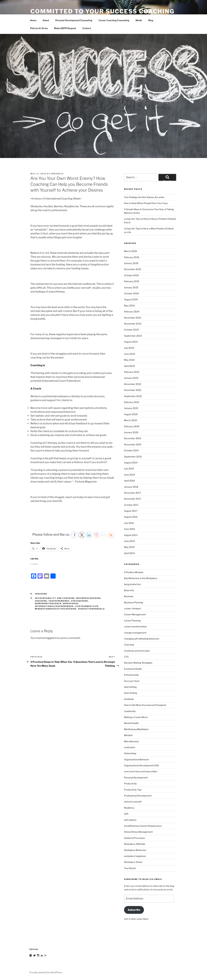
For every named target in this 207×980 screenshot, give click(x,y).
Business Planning (133, 602)
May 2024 (129, 306)
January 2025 (131, 287)
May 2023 (129, 360)
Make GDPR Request (65, 28)
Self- (126, 814)
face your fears (132, 681)
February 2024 (132, 312)
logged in (51, 638)
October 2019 (131, 450)
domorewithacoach (48, 603)
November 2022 (133, 390)
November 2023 (133, 324)
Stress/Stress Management (138, 832)
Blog (151, 20)
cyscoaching (80, 601)
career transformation (135, 626)
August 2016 (131, 517)
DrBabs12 (57, 174)
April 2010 (129, 553)
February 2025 (132, 281)
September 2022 (133, 396)
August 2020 (131, 414)
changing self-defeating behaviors (142, 639)
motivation (130, 747)
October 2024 (131, 293)
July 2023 (129, 348)
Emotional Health (133, 669)
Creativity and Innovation (137, 651)
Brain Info (129, 590)
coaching (41, 601)
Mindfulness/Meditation (136, 729)
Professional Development (138, 796)
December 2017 (132, 493)
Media (139, 20)
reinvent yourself (133, 802)
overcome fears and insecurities (141, 771)
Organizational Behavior (136, 759)
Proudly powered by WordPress (46, 972)
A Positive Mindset (134, 572)
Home (33, 20)
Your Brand (130, 868)
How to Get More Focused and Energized (145, 705)
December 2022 (133, 384)
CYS (126, 657)
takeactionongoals (91, 609)
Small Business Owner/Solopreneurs (143, 826)
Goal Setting (130, 687)
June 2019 (129, 475)
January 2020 (131, 432)
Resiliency (129, 808)
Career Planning (132, 621)
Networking (130, 753)
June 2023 (130, 354)
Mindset (128, 735)
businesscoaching (89, 598)
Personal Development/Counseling (74, 20)
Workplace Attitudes (135, 844)
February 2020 (132, 426)
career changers (133, 608)
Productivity (130, 783)
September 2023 (133, 336)
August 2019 (131, 463)
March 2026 (131, 251)
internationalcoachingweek (54, 606)
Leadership (130, 711)
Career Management (135, 614)
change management (135, 633)
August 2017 (131, 511)
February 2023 (132, 372)
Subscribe (134, 910)
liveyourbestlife (87, 606)
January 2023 (131, 378)
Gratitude (129, 699)
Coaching (41, 594)
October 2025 (131, 275)
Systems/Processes (134, 838)
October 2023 (131, 330)
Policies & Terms (39, 28)
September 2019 (133, 457)
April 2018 (129, 481)
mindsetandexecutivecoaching (56, 609)
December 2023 (133, 318)
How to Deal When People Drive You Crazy (146, 203)
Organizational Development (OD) (141, 765)
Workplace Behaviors (135, 850)
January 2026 (131, 263)
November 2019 (133, 444)
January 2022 (131, 408)
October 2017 (131, 505)
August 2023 (131, 342)
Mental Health (131, 723)
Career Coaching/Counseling (114, 20)
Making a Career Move (136, 717)
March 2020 (131, 420)
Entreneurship (131, 675)
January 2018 (131, 487)
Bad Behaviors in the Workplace (141, 578)
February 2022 (132, 402)
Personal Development (136, 778)
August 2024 (131, 299)
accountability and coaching (55, 598)
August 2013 (131, 535)
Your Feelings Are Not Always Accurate (144, 197)
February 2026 (132, 257)
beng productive (132, 584)
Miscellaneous (131, 741)
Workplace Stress (133, 862)
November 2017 (133, 499)
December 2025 (133, 269)
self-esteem (130, 820)
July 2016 (129, 523)
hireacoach (71, 603)
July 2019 (129, 469)
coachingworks (59, 601)
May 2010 (129, 547)
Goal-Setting (131, 693)
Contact (87, 28)
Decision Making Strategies (138, 663)
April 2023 (129, 366)
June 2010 (130, 541)
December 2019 (133, 438)
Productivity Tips (133, 790)
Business (129, 596)
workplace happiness (135, 856)
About (46, 20)
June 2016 (129, 529)
